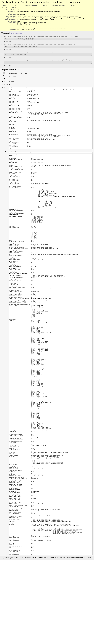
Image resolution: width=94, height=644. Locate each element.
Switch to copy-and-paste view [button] (16, 35)
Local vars (8, 43)
